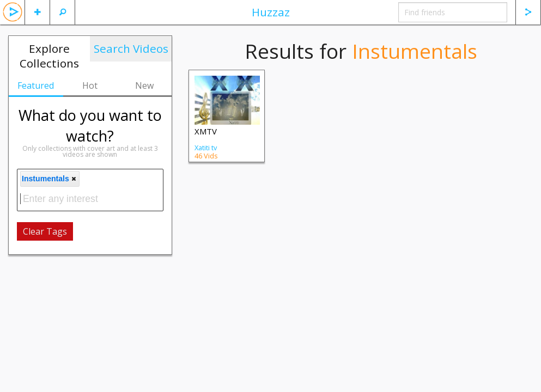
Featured (36, 85)
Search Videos (131, 48)
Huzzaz (271, 12)
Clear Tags (45, 231)
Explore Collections (49, 56)
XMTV (206, 131)
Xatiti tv (206, 148)
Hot (90, 85)
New (144, 85)
